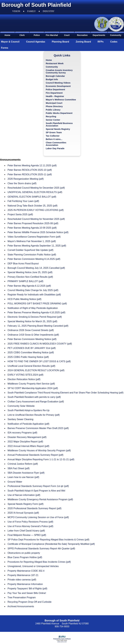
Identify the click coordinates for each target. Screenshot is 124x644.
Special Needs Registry (58, 129)
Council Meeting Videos (58, 83)
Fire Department (54, 93)
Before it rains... (54, 139)
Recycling (51, 116)
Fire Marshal (52, 35)
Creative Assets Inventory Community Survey (59, 71)
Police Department (55, 89)
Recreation (82, 35)
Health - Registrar (55, 96)
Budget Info (52, 79)
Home (7, 35)
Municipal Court (54, 103)
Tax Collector (53, 136)
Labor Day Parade (55, 148)
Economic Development (58, 86)
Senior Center (53, 120)
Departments (99, 35)
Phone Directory (54, 106)
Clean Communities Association (56, 144)
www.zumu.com (62, 642)
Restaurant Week (55, 63)
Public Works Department (59, 113)
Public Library (53, 110)
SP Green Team (54, 132)
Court (67, 35)
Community (116, 35)
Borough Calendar (55, 76)
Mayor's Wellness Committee (61, 100)
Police (37, 35)
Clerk (22, 35)
